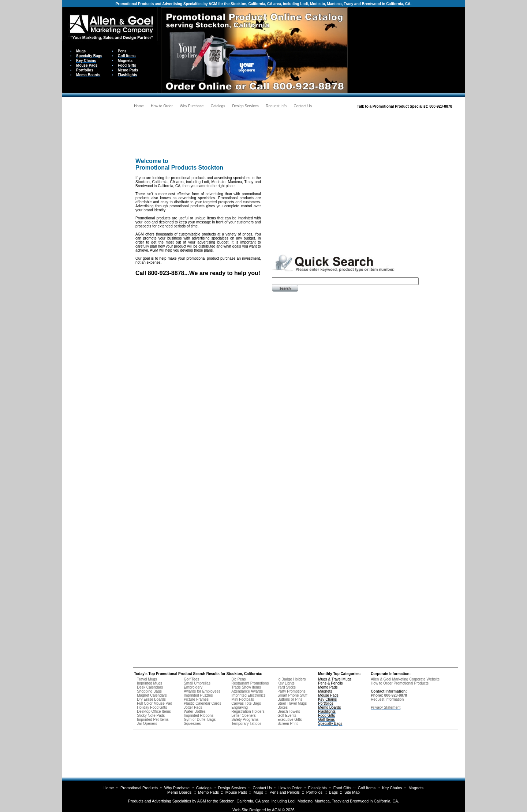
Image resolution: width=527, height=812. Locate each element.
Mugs (258, 792)
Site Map (352, 792)
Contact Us (262, 788)
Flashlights (317, 788)
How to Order (290, 788)
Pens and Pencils (285, 792)
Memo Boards (179, 792)
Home (109, 788)
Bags (333, 792)
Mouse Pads (236, 792)
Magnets (416, 788)
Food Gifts (342, 788)
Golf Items (367, 788)
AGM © (278, 810)
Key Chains (392, 788)
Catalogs (204, 788)
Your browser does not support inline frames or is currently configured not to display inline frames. (406, 50)
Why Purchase (177, 788)
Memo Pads (208, 792)
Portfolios (314, 792)
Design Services (232, 788)
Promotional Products (139, 788)
